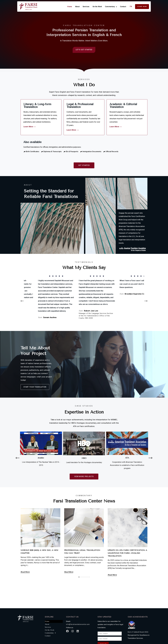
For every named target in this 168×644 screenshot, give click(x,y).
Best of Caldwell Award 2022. (138, 632)
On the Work (97, 7)
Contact (123, 7)
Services (86, 7)
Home (70, 7)
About (77, 7)
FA (131, 7)
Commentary (111, 7)
